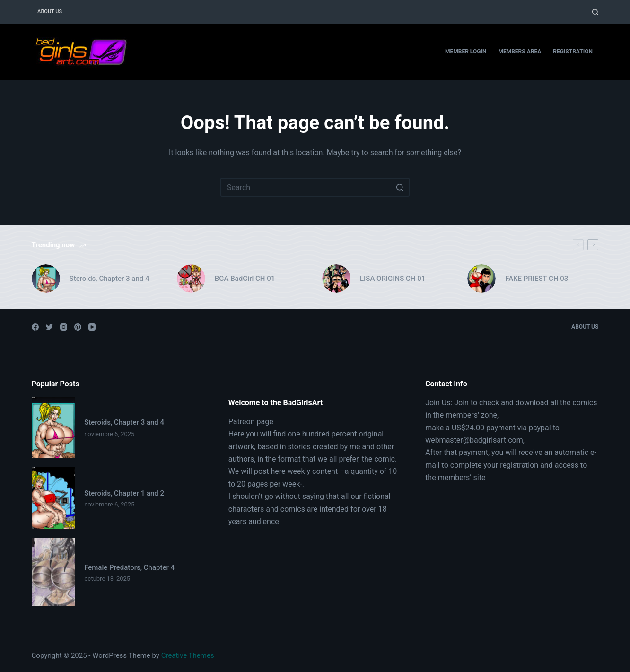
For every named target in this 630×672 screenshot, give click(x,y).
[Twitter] (49, 327)
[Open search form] (595, 12)
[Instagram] (64, 327)
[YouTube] (92, 327)
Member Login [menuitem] (466, 52)
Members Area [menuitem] (520, 52)
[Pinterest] (78, 327)
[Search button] (400, 187)
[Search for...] (315, 187)
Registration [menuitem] (573, 52)
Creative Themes (188, 655)
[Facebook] (35, 327)
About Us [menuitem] (50, 12)
